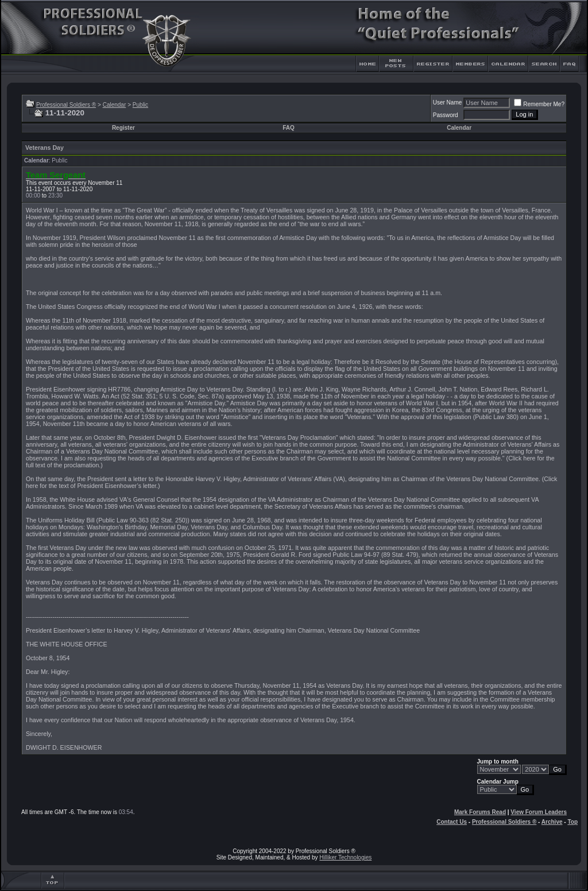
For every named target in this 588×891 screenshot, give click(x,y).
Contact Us (452, 822)
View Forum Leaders (539, 812)
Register (123, 128)
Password (446, 115)
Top (572, 822)
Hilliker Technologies (345, 857)
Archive (552, 822)
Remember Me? (539, 104)
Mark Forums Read (480, 812)
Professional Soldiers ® (66, 105)
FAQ (289, 128)
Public (140, 105)
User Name (448, 102)
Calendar (115, 105)
